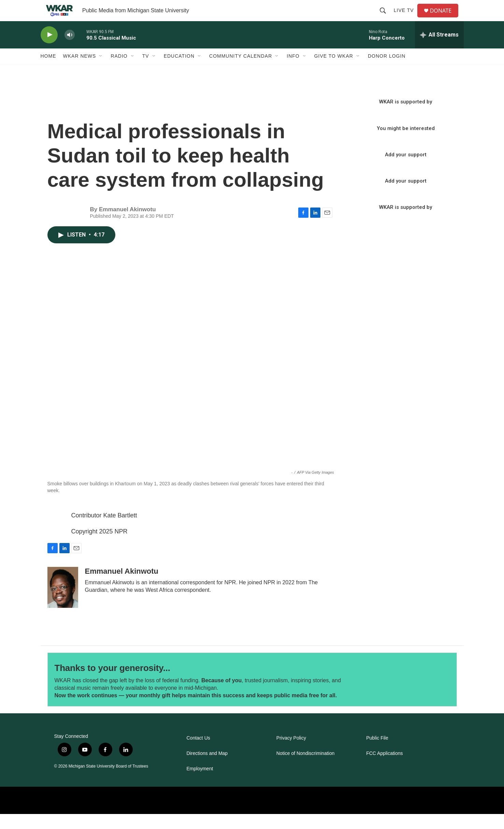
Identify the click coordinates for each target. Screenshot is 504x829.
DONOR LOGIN (387, 71)
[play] (49, 50)
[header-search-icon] (385, 18)
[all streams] (439, 49)
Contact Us (198, 753)
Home (48, 71)
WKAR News (80, 71)
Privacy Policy (291, 753)
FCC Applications (384, 768)
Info (293, 71)
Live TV (406, 18)
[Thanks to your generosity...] (408, 694)
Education (179, 71)
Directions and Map (207, 768)
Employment (200, 784)
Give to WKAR (334, 71)
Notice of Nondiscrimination (305, 768)
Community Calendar (241, 71)
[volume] (70, 50)
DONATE (444, 18)
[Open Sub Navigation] (101, 71)
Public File (377, 753)
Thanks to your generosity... (112, 683)
